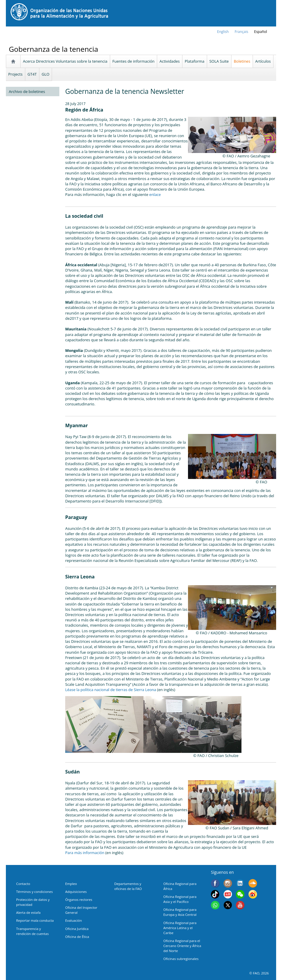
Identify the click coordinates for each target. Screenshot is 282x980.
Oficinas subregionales (181, 959)
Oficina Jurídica (77, 929)
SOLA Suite (219, 61)
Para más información (85, 853)
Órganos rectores (79, 900)
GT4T (32, 74)
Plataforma (195, 61)
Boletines (242, 61)
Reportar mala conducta (35, 920)
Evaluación (74, 920)
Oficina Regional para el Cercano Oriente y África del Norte (182, 946)
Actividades (170, 61)
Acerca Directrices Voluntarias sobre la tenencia (65, 61)
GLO (46, 74)
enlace (155, 194)
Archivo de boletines (27, 91)
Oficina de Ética (77, 937)
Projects (15, 74)
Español (261, 32)
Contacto (23, 884)
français (241, 32)
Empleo (71, 884)
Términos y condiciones (35, 892)
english (223, 32)
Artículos (263, 61)
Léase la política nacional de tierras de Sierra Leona (111, 690)
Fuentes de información (134, 61)
